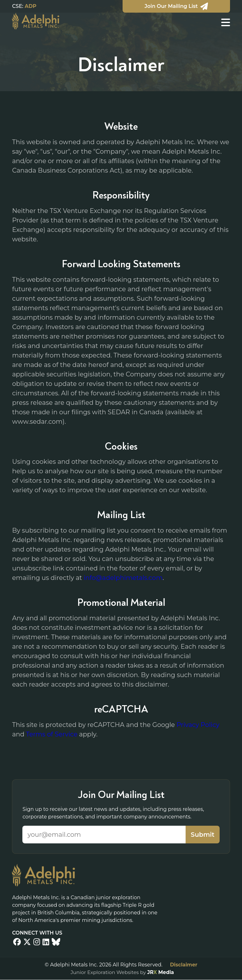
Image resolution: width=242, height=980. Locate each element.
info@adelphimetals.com (123, 578)
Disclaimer (184, 965)
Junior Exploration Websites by (122, 972)
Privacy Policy (198, 725)
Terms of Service (52, 734)
